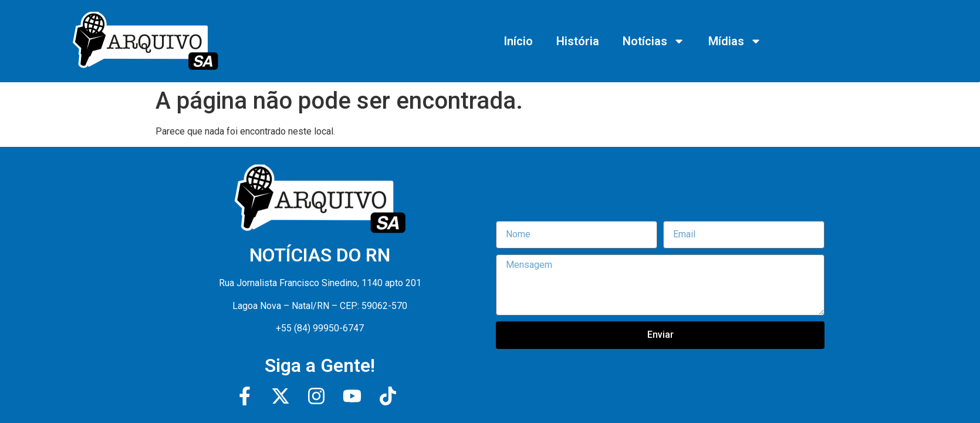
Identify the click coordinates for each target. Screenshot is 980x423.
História (578, 41)
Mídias (735, 41)
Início (518, 41)
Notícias (654, 41)
